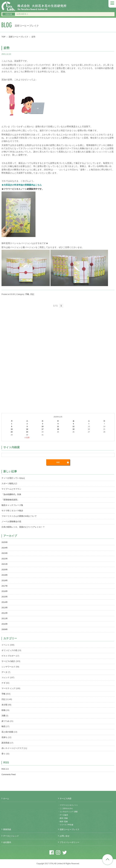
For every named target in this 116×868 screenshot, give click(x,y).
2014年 (5, 602)
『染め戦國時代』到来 (11, 494)
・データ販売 (63, 815)
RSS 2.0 (5, 769)
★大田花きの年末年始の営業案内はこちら (22, 185)
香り (3, 754)
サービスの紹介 (8, 661)
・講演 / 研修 (63, 818)
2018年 (5, 581)
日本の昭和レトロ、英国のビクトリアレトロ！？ (23, 527)
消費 (3, 716)
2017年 (5, 586)
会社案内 (7, 842)
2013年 (5, 608)
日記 (32, 294)
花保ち (4, 737)
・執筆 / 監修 (63, 821)
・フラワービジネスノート (68, 805)
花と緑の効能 (7, 732)
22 (12, 432)
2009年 (5, 629)
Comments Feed (9, 775)
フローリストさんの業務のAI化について (19, 516)
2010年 (5, 624)
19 (73, 429)
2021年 (5, 564)
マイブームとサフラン (11, 489)
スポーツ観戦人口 (9, 484)
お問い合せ (65, 836)
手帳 (27, 294)
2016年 (5, 591)
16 (27, 429)
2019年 (5, 575)
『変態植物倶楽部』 (10, 500)
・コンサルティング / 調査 (68, 812)
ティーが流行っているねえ (13, 478)
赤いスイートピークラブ (12, 748)
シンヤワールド (8, 667)
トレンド (5, 678)
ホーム (6, 799)
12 (73, 426)
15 (12, 429)
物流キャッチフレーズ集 (12, 505)
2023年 (5, 553)
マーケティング (8, 688)
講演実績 (5, 743)
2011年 (5, 619)
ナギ (3, 683)
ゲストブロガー (8, 656)
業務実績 (7, 830)
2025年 (5, 542)
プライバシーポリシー (69, 842)
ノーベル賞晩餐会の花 (11, 522)
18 (58, 429)
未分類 (4, 705)
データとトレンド (11, 836)
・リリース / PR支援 (66, 825)
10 (43, 426)
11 (58, 426)
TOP (3, 37)
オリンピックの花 (9, 650)
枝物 (3, 710)
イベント (5, 645)
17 (43, 429)
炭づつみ (5, 721)
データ (4, 672)
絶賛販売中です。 (35, 189)
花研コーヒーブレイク (18, 37)
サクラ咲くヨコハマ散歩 (12, 511)
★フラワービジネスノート (14, 189)
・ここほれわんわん (65, 808)
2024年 (5, 548)
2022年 (5, 559)
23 (27, 432)
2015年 (5, 597)
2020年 (5, 570)
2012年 (5, 613)
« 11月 (27, 437)
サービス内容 (66, 799)
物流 (3, 726)
